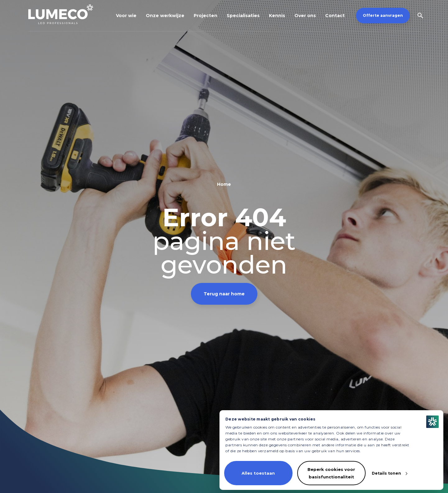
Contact (335, 16)
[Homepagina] (61, 14)
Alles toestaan (258, 473)
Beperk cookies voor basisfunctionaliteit (331, 473)
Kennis (277, 16)
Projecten (206, 16)
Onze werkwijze (165, 16)
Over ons (305, 16)
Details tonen (386, 473)
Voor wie (126, 16)
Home (224, 184)
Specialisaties (243, 16)
